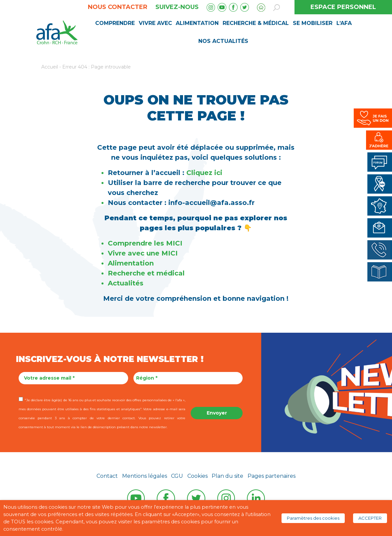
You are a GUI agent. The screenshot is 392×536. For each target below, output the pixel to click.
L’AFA (344, 23)
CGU (177, 476)
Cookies (197, 476)
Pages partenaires (272, 476)
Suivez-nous (177, 7)
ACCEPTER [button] (370, 518)
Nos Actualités (223, 41)
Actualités (126, 283)
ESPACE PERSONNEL (343, 7)
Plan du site (227, 476)
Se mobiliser (313, 23)
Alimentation (197, 23)
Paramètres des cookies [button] (313, 518)
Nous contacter (118, 7)
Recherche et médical (146, 273)
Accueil (50, 67)
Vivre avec (155, 23)
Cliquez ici (204, 173)
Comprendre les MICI (145, 243)
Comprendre (115, 23)
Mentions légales (145, 476)
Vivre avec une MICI (144, 253)
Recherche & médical (256, 23)
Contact (107, 476)
